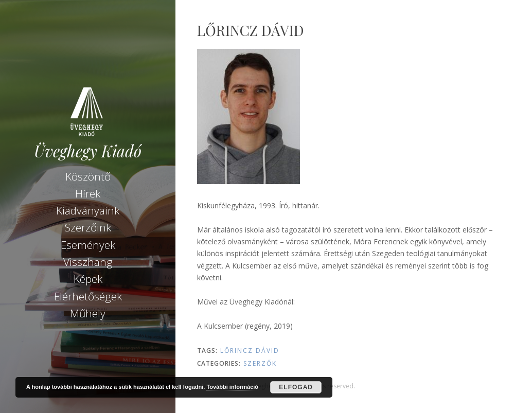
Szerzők (260, 363)
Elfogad (296, 387)
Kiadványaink (88, 210)
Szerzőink (88, 227)
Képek (88, 279)
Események (88, 245)
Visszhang (88, 262)
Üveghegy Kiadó (88, 151)
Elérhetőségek (88, 296)
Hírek (88, 193)
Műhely (88, 313)
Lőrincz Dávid (250, 351)
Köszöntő (88, 176)
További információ (232, 387)
